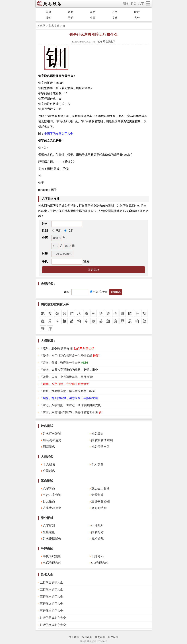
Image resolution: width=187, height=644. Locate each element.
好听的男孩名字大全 (53, 618)
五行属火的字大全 (52, 604)
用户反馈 (113, 637)
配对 (137, 12)
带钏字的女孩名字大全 (59, 134)
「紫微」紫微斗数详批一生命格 (64, 363)
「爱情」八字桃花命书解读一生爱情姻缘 (70, 356)
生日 (93, 18)
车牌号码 (97, 556)
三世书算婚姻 (100, 502)
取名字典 (54, 26)
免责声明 (100, 637)
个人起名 (49, 464)
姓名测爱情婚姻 (102, 440)
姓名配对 (97, 532)
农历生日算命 (100, 488)
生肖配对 (97, 526)
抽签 (48, 18)
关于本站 (74, 637)
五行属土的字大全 (52, 611)
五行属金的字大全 (52, 582)
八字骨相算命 (52, 508)
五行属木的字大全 (52, 589)
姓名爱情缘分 (52, 539)
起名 (133, 4)
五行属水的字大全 (52, 597)
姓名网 (41, 26)
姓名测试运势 (52, 440)
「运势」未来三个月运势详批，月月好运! (66, 377)
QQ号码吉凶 (100, 563)
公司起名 (49, 471)
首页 (48, 12)
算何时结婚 (99, 508)
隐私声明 (87, 637)
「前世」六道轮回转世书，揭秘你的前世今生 (71, 412)
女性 (71, 231)
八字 (141, 4)
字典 (115, 18)
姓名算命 (97, 434)
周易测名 (49, 447)
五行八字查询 (52, 495)
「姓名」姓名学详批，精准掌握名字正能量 (67, 391)
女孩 (104, 292)
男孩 (94, 292)
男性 (59, 231)
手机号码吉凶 (52, 556)
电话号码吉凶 (52, 563)
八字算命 (49, 488)
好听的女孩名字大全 (53, 625)
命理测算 (97, 495)
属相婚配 (97, 539)
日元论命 (49, 502)
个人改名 (97, 464)
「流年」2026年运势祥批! (67, 349)
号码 (71, 18)
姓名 (71, 12)
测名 (126, 4)
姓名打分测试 (52, 434)
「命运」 (69, 370)
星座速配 (49, 532)
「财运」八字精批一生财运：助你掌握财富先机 (70, 405)
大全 (137, 18)
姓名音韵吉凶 (100, 447)
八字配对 (49, 526)
